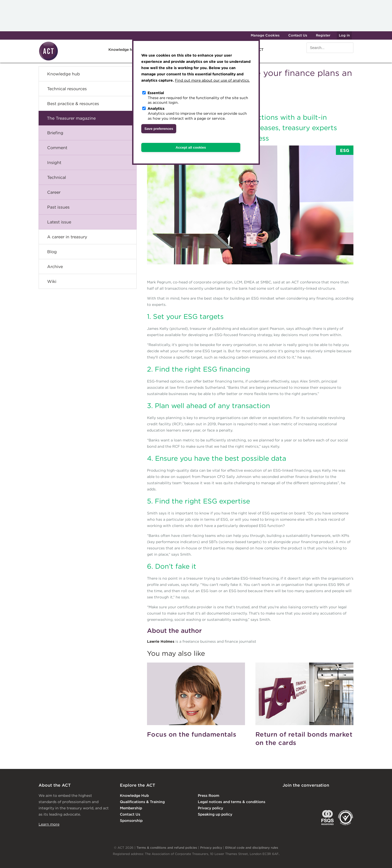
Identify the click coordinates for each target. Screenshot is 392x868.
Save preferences (159, 129)
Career (54, 192)
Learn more (49, 824)
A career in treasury (67, 237)
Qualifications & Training (142, 802)
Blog (52, 252)
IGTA (310, 818)
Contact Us (298, 35)
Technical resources (67, 89)
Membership (131, 808)
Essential (156, 93)
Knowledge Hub (134, 796)
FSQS (327, 818)
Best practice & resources (73, 104)
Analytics (156, 108)
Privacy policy (210, 808)
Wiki (52, 281)
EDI (346, 818)
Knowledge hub (123, 50)
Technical (57, 177)
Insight (54, 162)
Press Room (209, 796)
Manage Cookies (265, 35)
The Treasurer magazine (71, 118)
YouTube (350, 796)
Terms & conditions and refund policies (167, 848)
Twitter (307, 796)
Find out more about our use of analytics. (212, 80)
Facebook (329, 796)
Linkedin (286, 796)
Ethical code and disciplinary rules (252, 848)
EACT (290, 818)
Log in (344, 35)
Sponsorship (131, 821)
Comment (57, 148)
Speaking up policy (215, 814)
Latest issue (59, 222)
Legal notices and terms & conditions (232, 802)
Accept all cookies (191, 147)
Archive (55, 266)
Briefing (55, 133)
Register (323, 35)
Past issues (58, 207)
